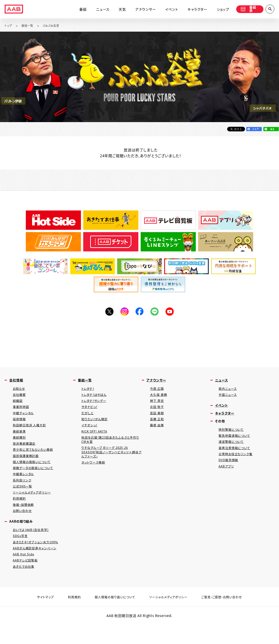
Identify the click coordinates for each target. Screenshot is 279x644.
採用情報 (20, 425)
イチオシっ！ (91, 432)
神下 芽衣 (158, 405)
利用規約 (20, 512)
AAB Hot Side (24, 573)
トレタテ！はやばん (96, 398)
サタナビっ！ (91, 411)
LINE (156, 313)
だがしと (88, 418)
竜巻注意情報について (236, 455)
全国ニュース (229, 398)
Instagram (123, 313)
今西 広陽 (158, 391)
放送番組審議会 (26, 452)
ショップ (219, 10)
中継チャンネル (25, 418)
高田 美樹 (158, 418)
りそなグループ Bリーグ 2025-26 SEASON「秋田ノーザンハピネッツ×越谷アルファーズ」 (110, 462)
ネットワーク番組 (95, 473)
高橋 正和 (158, 425)
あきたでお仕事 (25, 587)
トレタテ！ (89, 391)
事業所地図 (22, 411)
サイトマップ (37, 618)
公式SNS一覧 (24, 499)
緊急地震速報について (236, 442)
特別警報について (233, 435)
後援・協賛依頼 (25, 519)
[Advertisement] (139, 342)
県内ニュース (229, 391)
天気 (118, 10)
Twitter (107, 313)
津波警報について (233, 448)
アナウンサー (141, 10)
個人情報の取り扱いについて (112, 618)
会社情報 (17, 382)
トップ (9, 26)
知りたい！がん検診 (96, 425)
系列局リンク (23, 492)
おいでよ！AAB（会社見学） (33, 546)
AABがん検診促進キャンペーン (37, 566)
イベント (167, 10)
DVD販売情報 (230, 469)
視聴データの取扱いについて (36, 479)
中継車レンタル (25, 486)
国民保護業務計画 (27, 465)
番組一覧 (29, 26)
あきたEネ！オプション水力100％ (39, 560)
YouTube (172, 313)
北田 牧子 (158, 411)
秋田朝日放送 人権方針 (32, 432)
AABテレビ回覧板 (27, 580)
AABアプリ (227, 475)
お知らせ (20, 391)
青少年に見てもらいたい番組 (36, 459)
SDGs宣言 (21, 553)
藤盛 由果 (158, 432)
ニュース (98, 10)
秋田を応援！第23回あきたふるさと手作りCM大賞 (111, 447)
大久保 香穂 (160, 398)
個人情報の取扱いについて (34, 472)
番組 (79, 10)
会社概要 (20, 398)
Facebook (139, 313)
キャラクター (193, 10)
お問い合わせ (23, 526)
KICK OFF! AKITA (96, 438)
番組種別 (20, 445)
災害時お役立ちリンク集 (238, 462)
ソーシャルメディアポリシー (34, 506)
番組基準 (20, 438)
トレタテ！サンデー (96, 405)
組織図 (18, 405)
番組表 (247, 10)
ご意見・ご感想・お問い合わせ (229, 618)
